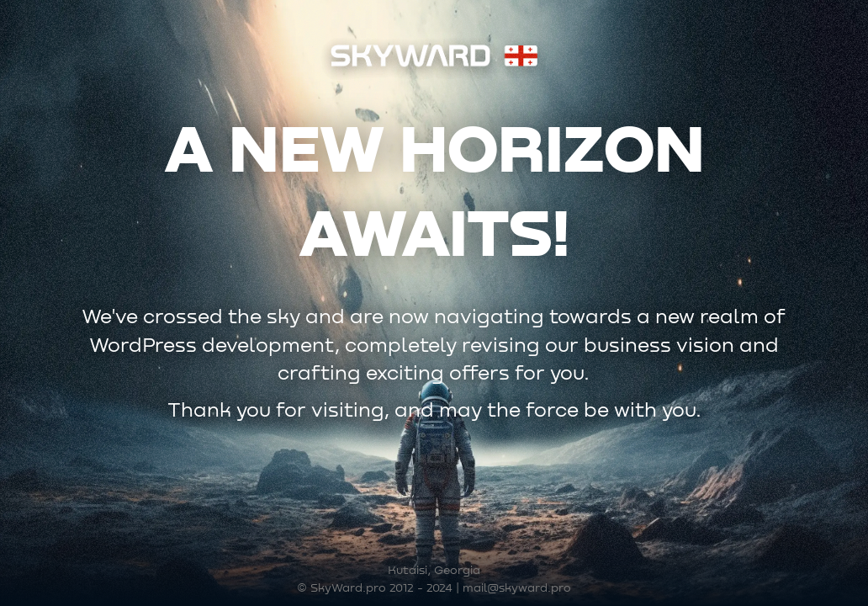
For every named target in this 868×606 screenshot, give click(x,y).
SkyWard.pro (348, 588)
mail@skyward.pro (517, 588)
